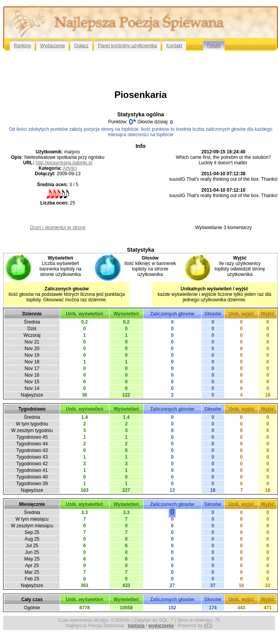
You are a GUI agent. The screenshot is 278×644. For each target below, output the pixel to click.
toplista (136, 626)
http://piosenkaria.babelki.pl (64, 163)
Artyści (70, 168)
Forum (214, 46)
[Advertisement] (141, 70)
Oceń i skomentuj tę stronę (58, 228)
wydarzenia (161, 626)
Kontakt (174, 46)
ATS (208, 626)
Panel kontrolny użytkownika (127, 46)
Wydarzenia (52, 46)
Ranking (22, 46)
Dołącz (81, 46)
